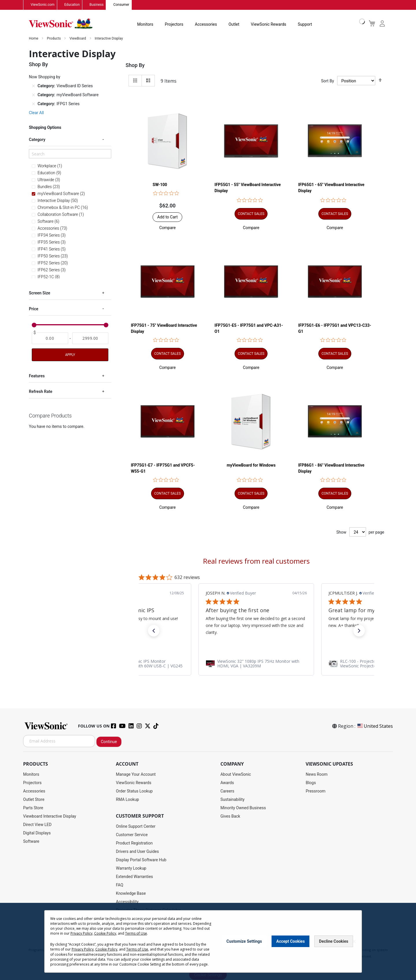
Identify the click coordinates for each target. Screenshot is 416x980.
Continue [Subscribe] (109, 742)
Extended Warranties (134, 877)
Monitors (145, 24)
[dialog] (208, 941)
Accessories (206, 24)
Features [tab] (37, 376)
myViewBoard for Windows (251, 465)
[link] (256, 664)
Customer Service (132, 835)
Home (34, 39)
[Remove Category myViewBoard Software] (34, 95)
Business (97, 5)
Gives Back (230, 816)
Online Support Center (136, 826)
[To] (90, 339)
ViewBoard (78, 39)
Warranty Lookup (131, 868)
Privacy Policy (81, 933)
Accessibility (127, 902)
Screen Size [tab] (40, 293)
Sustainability (232, 799)
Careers (227, 791)
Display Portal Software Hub (141, 860)
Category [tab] (37, 140)
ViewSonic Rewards (268, 24)
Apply (70, 355)
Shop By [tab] (135, 65)
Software (31, 841)
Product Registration (134, 843)
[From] (50, 339)
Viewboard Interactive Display (50, 816)
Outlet (234, 24)
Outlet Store (34, 799)
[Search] (70, 154)
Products (54, 39)
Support (305, 24)
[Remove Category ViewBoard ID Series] (34, 86)
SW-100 (160, 185)
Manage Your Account (136, 774)
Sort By (327, 81)
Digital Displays (37, 833)
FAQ (119, 885)
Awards (227, 783)
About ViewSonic (236, 774)
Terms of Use (136, 933)
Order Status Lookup (134, 791)
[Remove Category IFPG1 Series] (34, 104)
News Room (317, 774)
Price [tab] (34, 309)
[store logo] (61, 24)
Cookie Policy (105, 933)
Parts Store (33, 808)
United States (375, 726)
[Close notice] (354, 941)
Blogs (311, 783)
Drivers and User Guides (137, 851)
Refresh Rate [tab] (41, 392)
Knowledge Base (131, 893)
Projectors (174, 24)
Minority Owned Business (243, 808)
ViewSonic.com (43, 5)
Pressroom (315, 791)
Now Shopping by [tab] (45, 77)
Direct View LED (37, 825)
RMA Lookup (127, 799)
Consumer (121, 5)
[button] (167, 228)
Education (72, 5)
